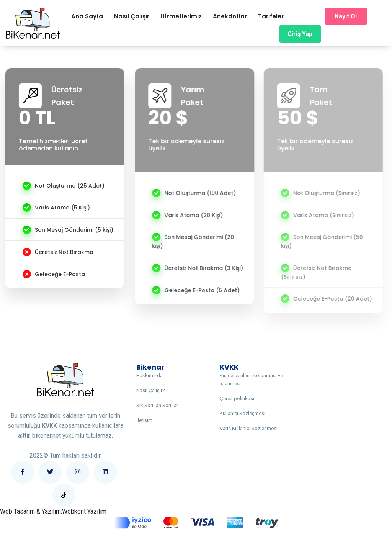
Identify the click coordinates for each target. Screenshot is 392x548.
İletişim (144, 420)
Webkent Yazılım (84, 511)
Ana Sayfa (87, 16)
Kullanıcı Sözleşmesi (243, 413)
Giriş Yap (300, 34)
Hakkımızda (149, 375)
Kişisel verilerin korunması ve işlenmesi (251, 380)
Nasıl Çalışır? (151, 390)
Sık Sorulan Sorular (157, 405)
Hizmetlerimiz (181, 16)
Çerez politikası (237, 398)
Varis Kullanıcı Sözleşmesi (249, 428)
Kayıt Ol (346, 16)
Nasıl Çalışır (132, 16)
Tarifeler (271, 16)
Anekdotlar (230, 16)
